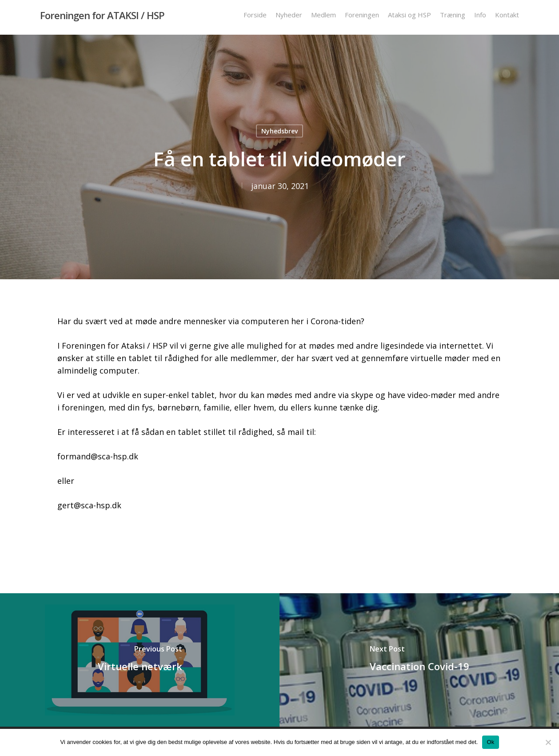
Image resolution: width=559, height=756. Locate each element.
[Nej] (548, 742)
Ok (490, 742)
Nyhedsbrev (279, 131)
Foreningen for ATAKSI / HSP (102, 17)
